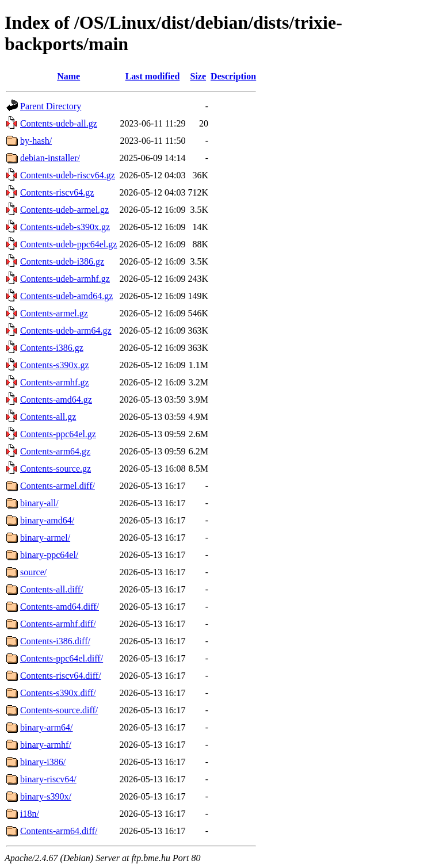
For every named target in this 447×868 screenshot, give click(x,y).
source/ (33, 572)
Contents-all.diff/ (51, 589)
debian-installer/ (50, 158)
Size (198, 76)
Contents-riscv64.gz (57, 192)
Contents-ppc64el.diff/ (62, 658)
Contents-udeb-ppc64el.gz (68, 244)
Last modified (153, 76)
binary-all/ (39, 503)
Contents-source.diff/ (59, 710)
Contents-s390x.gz (55, 365)
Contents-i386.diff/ (55, 641)
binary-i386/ (43, 762)
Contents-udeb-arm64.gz (66, 330)
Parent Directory (51, 106)
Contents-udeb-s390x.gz (65, 227)
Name (68, 76)
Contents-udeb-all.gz (59, 123)
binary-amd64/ (47, 520)
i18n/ (30, 814)
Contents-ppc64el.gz (58, 434)
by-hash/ (36, 141)
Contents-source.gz (56, 469)
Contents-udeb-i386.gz (62, 261)
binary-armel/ (45, 538)
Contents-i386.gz (52, 348)
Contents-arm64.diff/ (59, 831)
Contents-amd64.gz (56, 399)
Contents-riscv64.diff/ (61, 676)
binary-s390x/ (46, 796)
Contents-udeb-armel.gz (64, 210)
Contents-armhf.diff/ (58, 624)
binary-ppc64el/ (49, 555)
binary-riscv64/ (48, 779)
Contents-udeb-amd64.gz (66, 296)
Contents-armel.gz (54, 313)
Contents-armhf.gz (55, 382)
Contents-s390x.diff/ (58, 693)
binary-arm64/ (47, 727)
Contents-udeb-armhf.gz (65, 279)
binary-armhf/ (46, 745)
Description (233, 76)
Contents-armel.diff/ (58, 486)
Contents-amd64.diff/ (60, 607)
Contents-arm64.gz (55, 451)
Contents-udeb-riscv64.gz (68, 175)
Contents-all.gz (48, 417)
